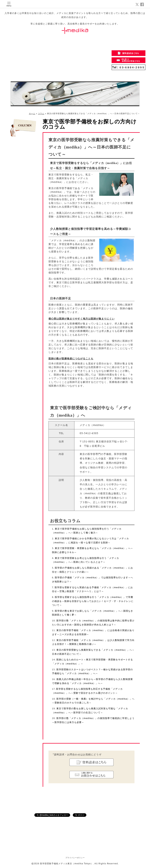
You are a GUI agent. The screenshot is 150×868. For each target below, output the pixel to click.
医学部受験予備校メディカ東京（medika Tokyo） (67, 863)
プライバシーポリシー (75, 858)
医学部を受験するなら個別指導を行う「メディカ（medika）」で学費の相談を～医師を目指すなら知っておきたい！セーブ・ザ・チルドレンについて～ (93, 601)
